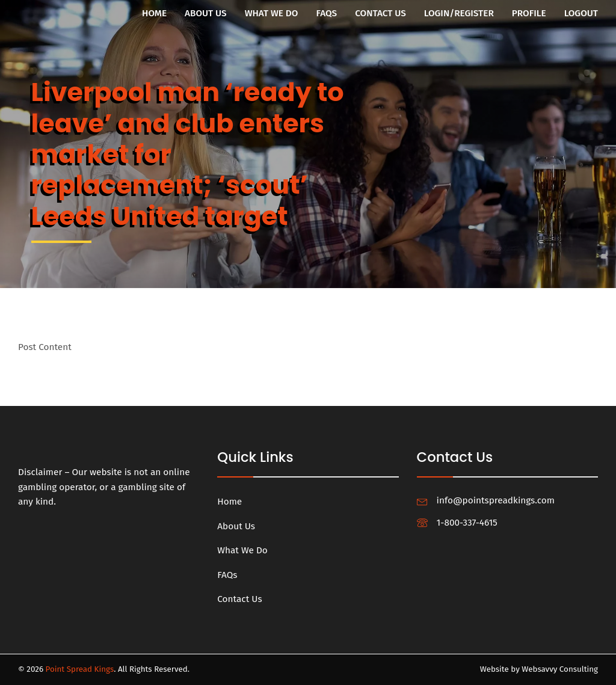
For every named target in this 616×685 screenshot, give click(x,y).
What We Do (272, 13)
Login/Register (459, 13)
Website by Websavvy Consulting (539, 669)
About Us (206, 13)
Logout (581, 13)
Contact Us (380, 13)
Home (154, 13)
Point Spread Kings (80, 669)
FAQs (326, 13)
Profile (529, 13)
